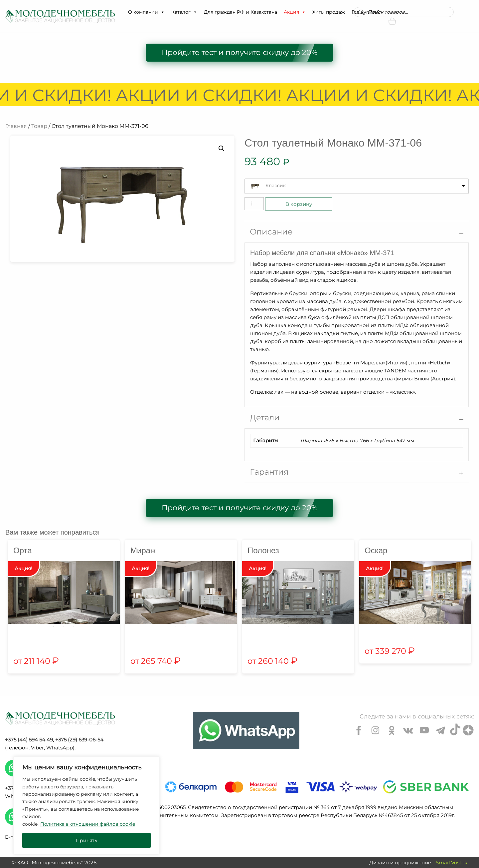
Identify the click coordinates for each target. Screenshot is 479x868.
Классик (276, 186)
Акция (295, 12)
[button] (162, 12)
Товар (39, 126)
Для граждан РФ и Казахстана (240, 12)
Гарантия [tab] (269, 472)
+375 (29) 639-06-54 (79, 740)
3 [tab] (74, 627)
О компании (146, 12)
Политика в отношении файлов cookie (88, 824)
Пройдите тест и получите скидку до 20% (239, 52)
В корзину (299, 204)
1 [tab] (54, 627)
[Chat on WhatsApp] (246, 730)
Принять (86, 840)
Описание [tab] (271, 232)
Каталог (184, 12)
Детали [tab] (265, 418)
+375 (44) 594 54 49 (29, 740)
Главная (16, 126)
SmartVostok (452, 863)
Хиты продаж (329, 12)
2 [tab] (64, 627)
